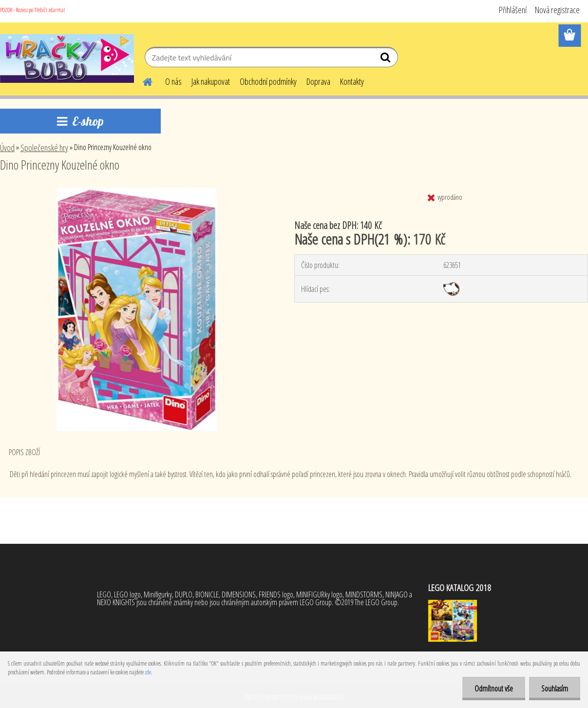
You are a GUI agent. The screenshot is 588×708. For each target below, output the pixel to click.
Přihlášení (513, 10)
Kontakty (352, 81)
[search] (387, 59)
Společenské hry (44, 148)
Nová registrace (557, 10)
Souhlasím (555, 689)
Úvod (7, 148)
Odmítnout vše (494, 689)
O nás (173, 81)
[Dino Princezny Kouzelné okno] (137, 191)
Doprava (318, 81)
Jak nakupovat (211, 81)
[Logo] (67, 58)
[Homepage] (142, 80)
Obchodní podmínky (268, 81)
